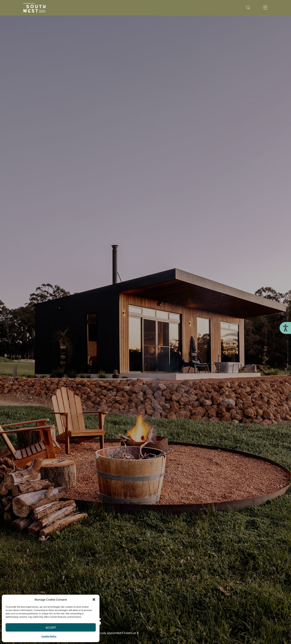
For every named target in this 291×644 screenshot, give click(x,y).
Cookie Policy (49, 636)
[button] (94, 599)
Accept (51, 627)
